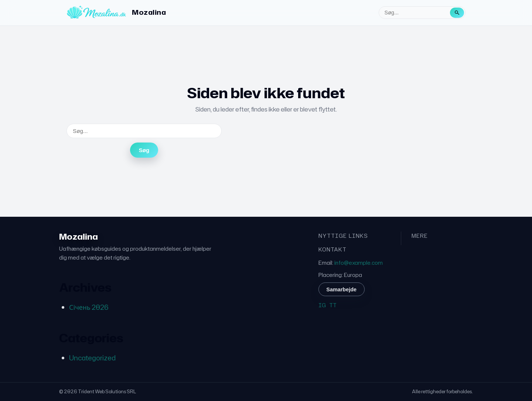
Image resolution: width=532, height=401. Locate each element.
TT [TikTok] (333, 305)
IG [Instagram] (322, 305)
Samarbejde (341, 289)
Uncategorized (92, 358)
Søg (144, 150)
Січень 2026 (89, 307)
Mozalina (149, 12)
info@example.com (359, 263)
